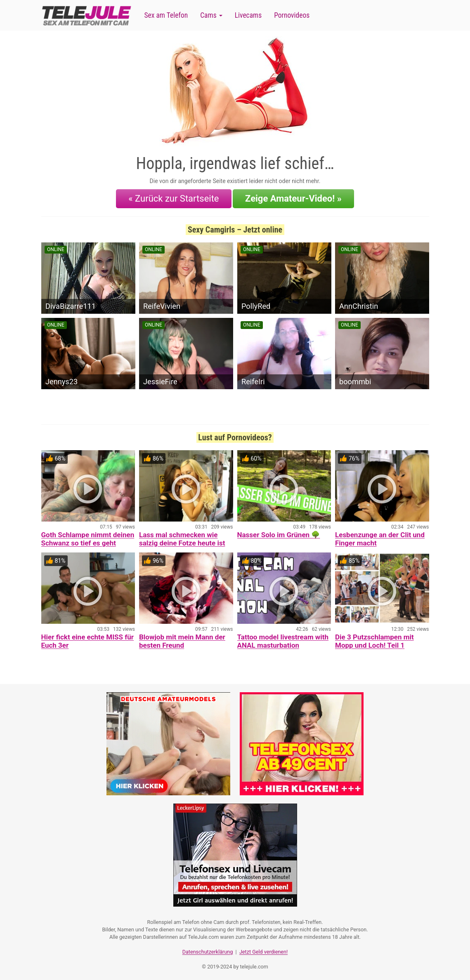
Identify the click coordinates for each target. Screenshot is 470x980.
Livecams (248, 15)
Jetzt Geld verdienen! (263, 949)
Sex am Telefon (166, 15)
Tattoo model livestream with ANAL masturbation (283, 640)
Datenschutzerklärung (208, 949)
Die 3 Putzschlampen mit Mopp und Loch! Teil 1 (374, 640)
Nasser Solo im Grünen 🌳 (279, 533)
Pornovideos (292, 15)
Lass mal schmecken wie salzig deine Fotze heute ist (182, 538)
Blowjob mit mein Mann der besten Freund (182, 640)
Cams (211, 15)
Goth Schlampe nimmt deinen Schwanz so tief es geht (88, 538)
